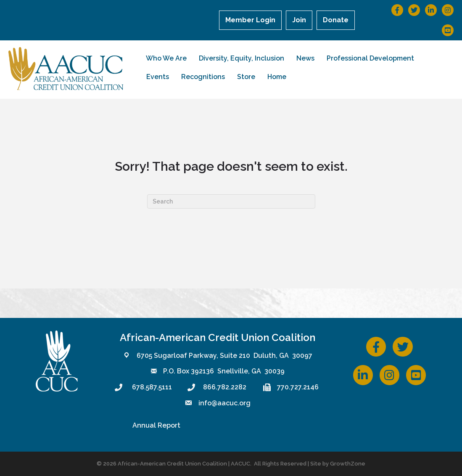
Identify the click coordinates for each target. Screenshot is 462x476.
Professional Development (370, 58)
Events (158, 77)
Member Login (250, 20)
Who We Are (166, 58)
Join (299, 20)
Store (246, 77)
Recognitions (203, 77)
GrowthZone (348, 464)
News (305, 58)
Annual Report (156, 425)
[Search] (231, 201)
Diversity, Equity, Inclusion (242, 58)
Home (277, 77)
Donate (336, 20)
